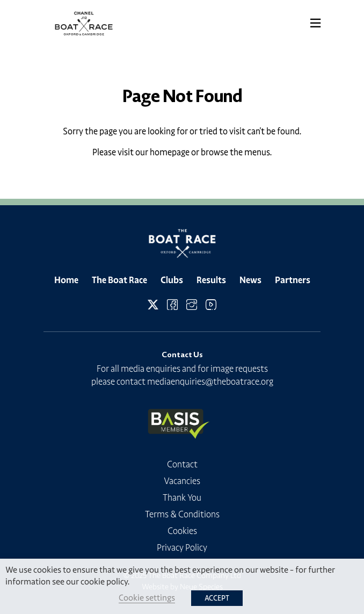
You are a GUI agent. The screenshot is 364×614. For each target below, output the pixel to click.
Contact (182, 464)
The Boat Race (119, 280)
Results (211, 280)
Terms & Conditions (182, 514)
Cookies (182, 531)
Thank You (182, 497)
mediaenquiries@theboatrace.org (210, 381)
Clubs (172, 280)
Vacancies (182, 481)
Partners (293, 280)
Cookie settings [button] (147, 598)
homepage (170, 152)
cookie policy (104, 582)
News (250, 280)
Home (66, 280)
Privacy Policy (182, 547)
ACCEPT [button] (217, 598)
